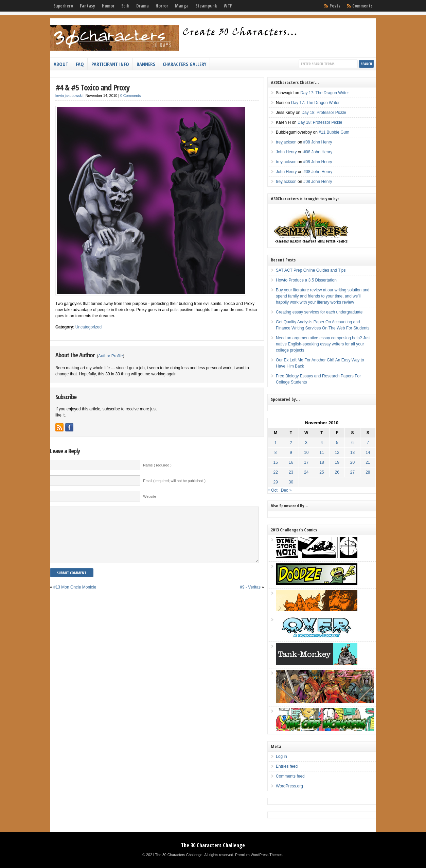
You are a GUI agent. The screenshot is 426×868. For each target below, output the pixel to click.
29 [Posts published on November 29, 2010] (276, 482)
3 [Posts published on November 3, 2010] (306, 443)
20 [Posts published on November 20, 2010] (352, 462)
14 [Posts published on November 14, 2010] (368, 453)
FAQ (80, 64)
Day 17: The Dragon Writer (325, 93)
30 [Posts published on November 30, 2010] (291, 482)
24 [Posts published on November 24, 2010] (306, 472)
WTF (228, 6)
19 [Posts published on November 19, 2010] (337, 462)
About (61, 64)
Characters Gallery (184, 64)
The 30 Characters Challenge (213, 845)
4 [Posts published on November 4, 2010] (322, 443)
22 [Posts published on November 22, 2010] (276, 472)
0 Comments (130, 96)
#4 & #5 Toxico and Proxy (92, 87)
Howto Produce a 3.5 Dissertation (306, 280)
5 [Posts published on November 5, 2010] (337, 443)
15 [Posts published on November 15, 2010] (276, 462)
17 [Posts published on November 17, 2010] (306, 462)
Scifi (125, 6)
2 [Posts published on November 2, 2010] (291, 443)
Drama (143, 6)
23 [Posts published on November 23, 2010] (291, 472)
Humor (108, 6)
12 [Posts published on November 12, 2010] (337, 453)
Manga (182, 6)
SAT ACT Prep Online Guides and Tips (311, 270)
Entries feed (287, 766)
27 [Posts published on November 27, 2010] (352, 472)
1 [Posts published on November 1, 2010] (276, 443)
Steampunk (206, 6)
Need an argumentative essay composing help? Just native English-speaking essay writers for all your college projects (323, 344)
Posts (335, 6)
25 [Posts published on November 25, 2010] (322, 472)
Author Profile (111, 356)
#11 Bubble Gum (334, 132)
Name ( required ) (157, 465)
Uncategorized (88, 327)
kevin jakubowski (69, 96)
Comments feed (290, 776)
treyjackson (286, 142)
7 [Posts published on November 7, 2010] (368, 443)
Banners (146, 64)
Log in (281, 756)
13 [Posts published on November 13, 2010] (352, 453)
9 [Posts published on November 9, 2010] (291, 453)
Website (149, 496)
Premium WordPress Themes (259, 855)
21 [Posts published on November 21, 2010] (368, 462)
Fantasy (87, 6)
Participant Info (110, 64)
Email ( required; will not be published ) (174, 481)
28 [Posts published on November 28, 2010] (368, 472)
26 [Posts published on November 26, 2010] (337, 472)
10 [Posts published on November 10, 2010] (306, 453)
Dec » (286, 490)
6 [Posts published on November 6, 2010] (352, 443)
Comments (362, 6)
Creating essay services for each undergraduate (319, 312)
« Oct (273, 490)
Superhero (63, 6)
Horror (162, 6)
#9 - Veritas (250, 597)
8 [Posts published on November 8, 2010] (276, 453)
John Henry (286, 152)
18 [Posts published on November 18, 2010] (322, 462)
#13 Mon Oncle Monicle (75, 597)
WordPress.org (289, 786)
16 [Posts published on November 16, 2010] (291, 462)
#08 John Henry (318, 142)
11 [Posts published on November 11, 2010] (322, 453)
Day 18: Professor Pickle (324, 113)
